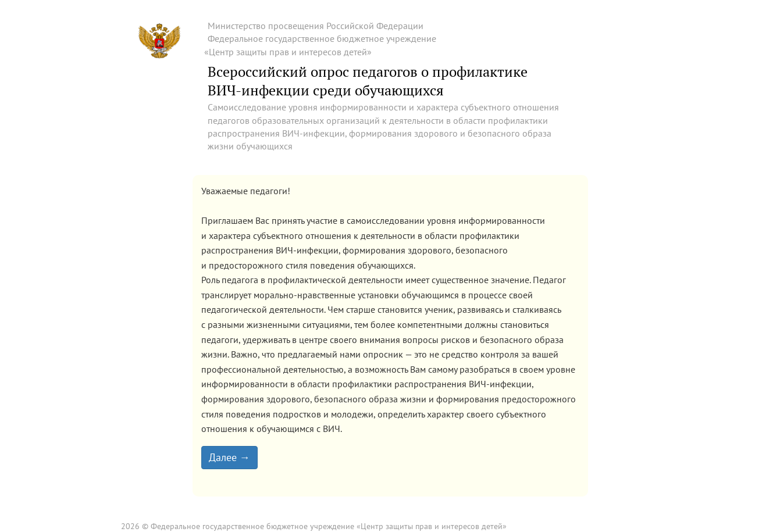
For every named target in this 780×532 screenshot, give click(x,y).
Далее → (229, 457)
